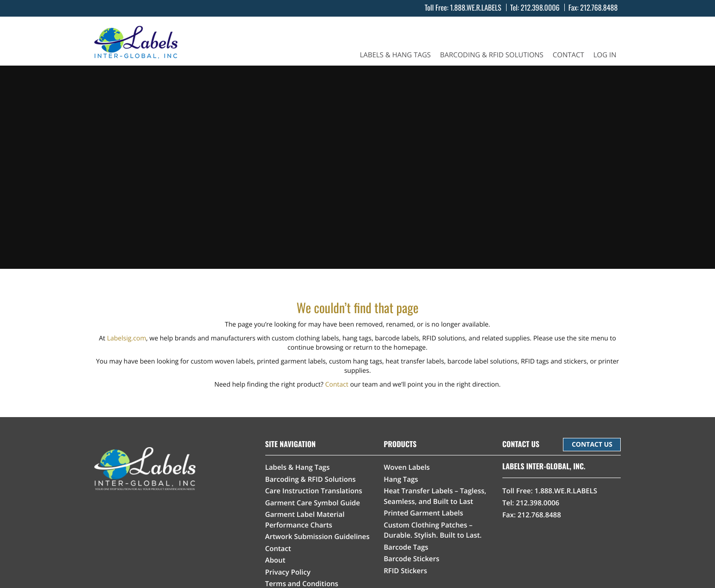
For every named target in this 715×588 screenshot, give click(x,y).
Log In (605, 55)
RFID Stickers (405, 571)
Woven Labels (407, 467)
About (275, 560)
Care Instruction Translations (314, 491)
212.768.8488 (599, 7)
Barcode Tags (406, 547)
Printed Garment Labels (423, 513)
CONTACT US (592, 445)
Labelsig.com (126, 338)
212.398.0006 (540, 7)
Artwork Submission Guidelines (318, 537)
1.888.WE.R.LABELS (476, 7)
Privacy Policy (288, 572)
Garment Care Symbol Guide (313, 503)
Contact (568, 55)
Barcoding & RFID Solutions (492, 55)
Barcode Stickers (411, 559)
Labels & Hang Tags (395, 55)
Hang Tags (401, 479)
